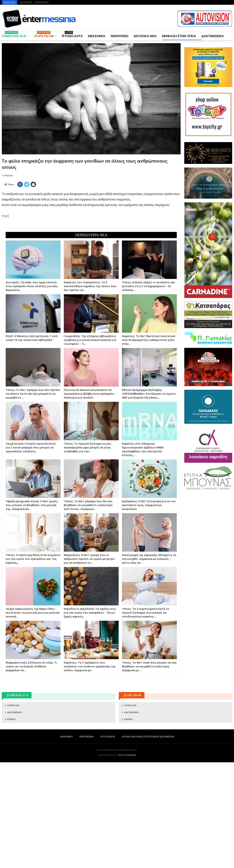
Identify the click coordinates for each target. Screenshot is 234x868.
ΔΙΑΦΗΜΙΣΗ (26, 2)
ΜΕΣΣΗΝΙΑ (97, 36)
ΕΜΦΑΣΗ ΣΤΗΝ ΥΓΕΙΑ (179, 36)
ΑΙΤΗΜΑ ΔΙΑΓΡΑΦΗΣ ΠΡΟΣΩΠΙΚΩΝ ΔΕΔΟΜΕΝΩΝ (148, 842)
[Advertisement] (91, 215)
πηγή (5, 269)
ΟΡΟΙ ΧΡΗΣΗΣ (108, 842)
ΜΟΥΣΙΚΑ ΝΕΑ (145, 36)
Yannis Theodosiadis (127, 861)
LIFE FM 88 (44, 35)
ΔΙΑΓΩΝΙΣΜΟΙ (213, 36)
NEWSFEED (120, 36)
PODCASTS (72, 35)
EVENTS (11, 825)
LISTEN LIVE (13, 811)
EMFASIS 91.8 (14, 35)
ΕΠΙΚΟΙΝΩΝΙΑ (42, 2)
